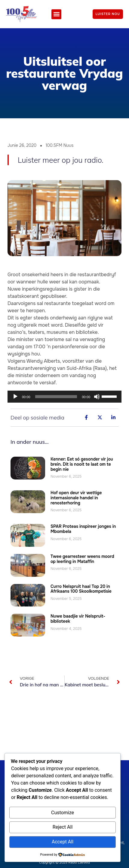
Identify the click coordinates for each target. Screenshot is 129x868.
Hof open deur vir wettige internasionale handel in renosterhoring (76, 498)
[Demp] (97, 397)
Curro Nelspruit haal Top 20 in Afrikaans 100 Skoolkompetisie (81, 589)
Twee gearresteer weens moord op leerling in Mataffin (82, 559)
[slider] (56, 397)
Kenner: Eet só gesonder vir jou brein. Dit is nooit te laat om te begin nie (82, 464)
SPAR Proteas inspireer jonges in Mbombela (83, 529)
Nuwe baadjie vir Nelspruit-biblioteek (78, 619)
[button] (56, 14)
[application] (64, 397)
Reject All (63, 827)
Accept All (63, 842)
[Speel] (15, 397)
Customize (63, 813)
